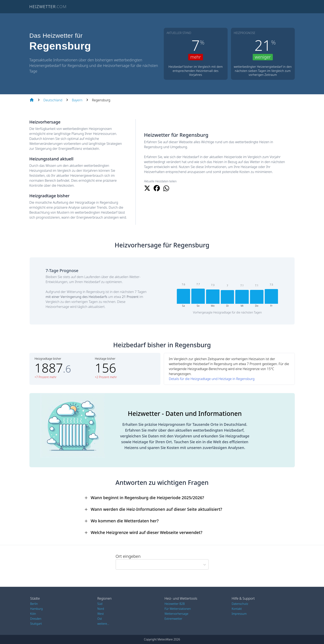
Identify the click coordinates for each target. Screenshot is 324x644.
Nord (101, 609)
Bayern (77, 100)
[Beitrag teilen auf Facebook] (157, 188)
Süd (100, 604)
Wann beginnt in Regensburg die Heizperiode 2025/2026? (147, 498)
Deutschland (53, 100)
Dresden (36, 619)
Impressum (239, 614)
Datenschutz (240, 604)
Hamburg (37, 609)
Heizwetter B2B (175, 604)
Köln (33, 614)
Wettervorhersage (177, 614)
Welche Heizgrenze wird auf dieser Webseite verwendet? (147, 532)
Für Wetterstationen (178, 609)
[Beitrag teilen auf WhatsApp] (166, 188)
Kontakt (237, 609)
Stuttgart (36, 624)
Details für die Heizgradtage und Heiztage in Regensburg (212, 379)
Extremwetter (174, 619)
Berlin (34, 604)
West (101, 614)
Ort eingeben (128, 556)
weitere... (103, 624)
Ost (100, 619)
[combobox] (118, 565)
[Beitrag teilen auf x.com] (147, 188)
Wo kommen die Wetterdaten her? (125, 521)
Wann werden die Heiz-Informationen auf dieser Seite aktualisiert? (157, 509)
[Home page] (32, 100)
